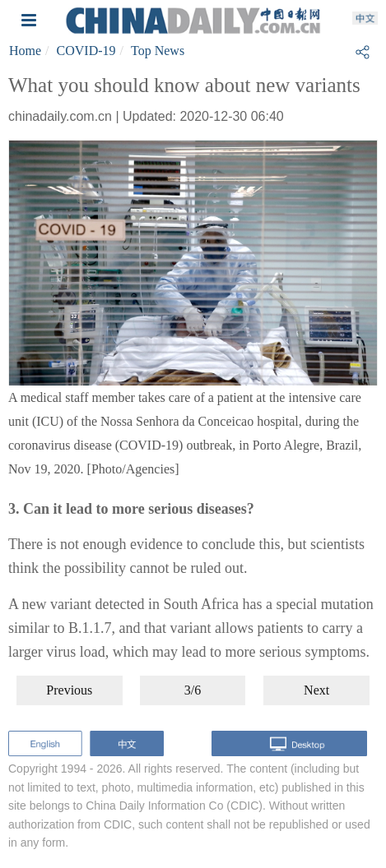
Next (316, 690)
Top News (158, 51)
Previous (69, 690)
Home (25, 51)
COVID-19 (86, 51)
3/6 (193, 690)
